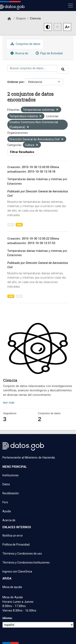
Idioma (7, 618)
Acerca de (19, 53)
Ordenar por (16, 82)
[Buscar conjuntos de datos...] (32, 68)
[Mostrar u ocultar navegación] (71, 6)
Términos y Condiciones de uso (22, 554)
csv (19, 225)
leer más (9, 403)
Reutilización (11, 493)
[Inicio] (9, 19)
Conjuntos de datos (25, 44)
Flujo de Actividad (49, 53)
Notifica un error (13, 536)
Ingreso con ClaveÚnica (17, 571)
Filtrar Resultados (22, 152)
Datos (6, 484)
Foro (5, 502)
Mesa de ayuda (12, 587)
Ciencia (35, 18)
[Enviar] (63, 69)
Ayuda (7, 511)
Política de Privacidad (16, 545)
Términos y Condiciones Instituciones (26, 563)
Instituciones (11, 475)
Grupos (21, 18)
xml (11, 225)
